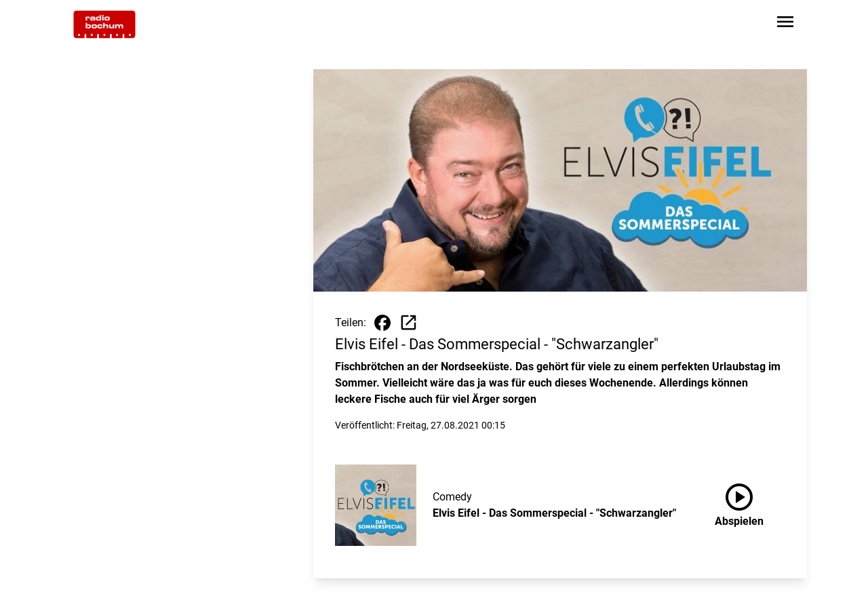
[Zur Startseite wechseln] (104, 24)
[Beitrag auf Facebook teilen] (382, 323)
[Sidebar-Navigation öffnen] (785, 24)
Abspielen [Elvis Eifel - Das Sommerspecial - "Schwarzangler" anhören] (739, 502)
